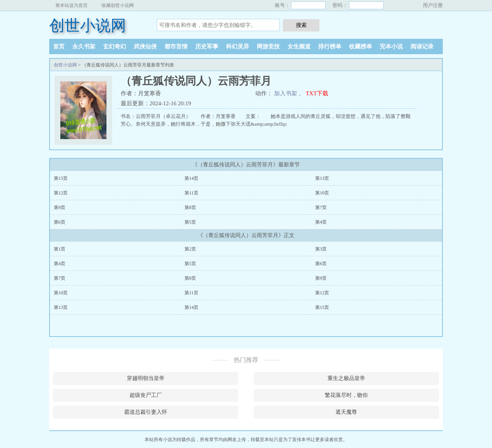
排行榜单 (330, 46)
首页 (59, 46)
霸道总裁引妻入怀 (146, 412)
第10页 (322, 193)
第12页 (61, 193)
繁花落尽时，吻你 (346, 395)
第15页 (61, 178)
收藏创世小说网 (118, 5)
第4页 (321, 222)
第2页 (190, 249)
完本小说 (391, 46)
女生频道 (299, 46)
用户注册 (433, 5)
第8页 (190, 207)
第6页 (60, 222)
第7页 (321, 207)
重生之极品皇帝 (346, 378)
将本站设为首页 (71, 5)
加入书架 (286, 93)
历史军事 (207, 46)
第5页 (190, 222)
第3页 (321, 249)
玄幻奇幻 (115, 46)
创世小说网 (88, 26)
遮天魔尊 (346, 412)
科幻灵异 (238, 46)
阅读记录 (422, 46)
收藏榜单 (361, 46)
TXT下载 (317, 93)
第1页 (60, 249)
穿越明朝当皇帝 (146, 378)
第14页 (191, 178)
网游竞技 (268, 46)
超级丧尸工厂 (146, 395)
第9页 (60, 207)
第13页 (322, 178)
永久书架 (84, 46)
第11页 (191, 193)
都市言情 (176, 46)
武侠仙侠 (145, 46)
